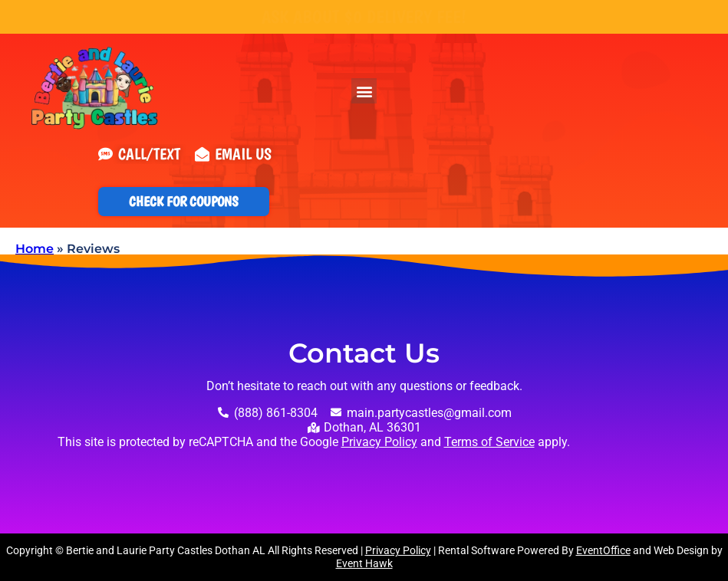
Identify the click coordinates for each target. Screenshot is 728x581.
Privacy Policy (379, 442)
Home (35, 249)
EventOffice (603, 550)
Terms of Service (489, 442)
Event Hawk (364, 563)
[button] (364, 91)
